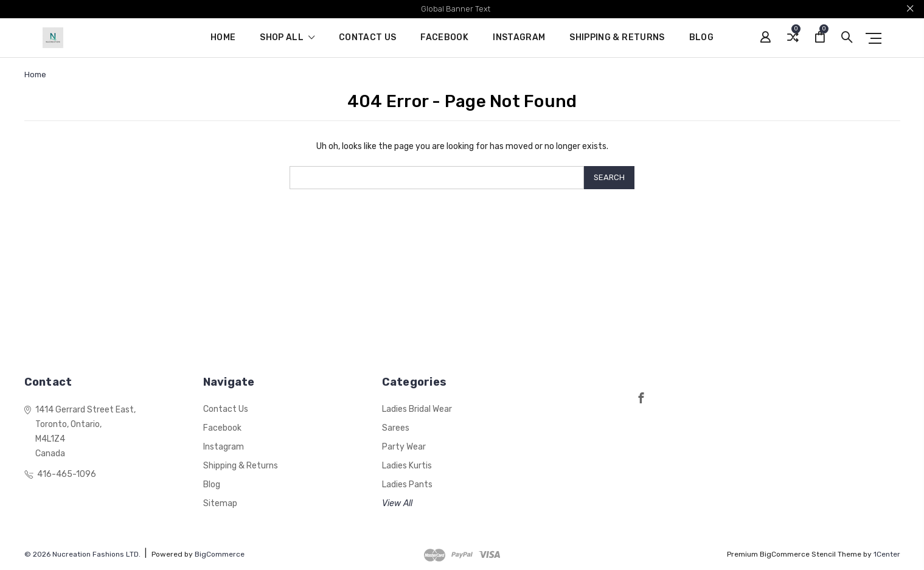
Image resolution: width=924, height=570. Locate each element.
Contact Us (368, 38)
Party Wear (404, 447)
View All (397, 503)
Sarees (396, 428)
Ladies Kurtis (407, 466)
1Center (887, 554)
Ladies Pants (407, 485)
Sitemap (220, 503)
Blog (701, 38)
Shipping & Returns (617, 38)
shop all (287, 38)
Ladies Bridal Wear (417, 409)
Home (223, 38)
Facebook (444, 38)
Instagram (519, 38)
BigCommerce (220, 554)
